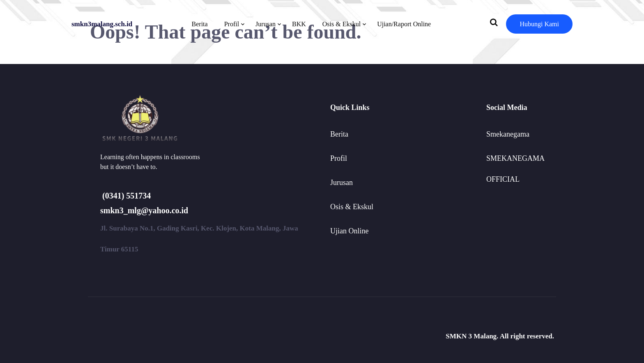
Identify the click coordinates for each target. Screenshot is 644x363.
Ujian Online (349, 231)
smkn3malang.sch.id (102, 24)
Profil (232, 24)
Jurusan (266, 24)
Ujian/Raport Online (404, 24)
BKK (299, 24)
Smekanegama (508, 134)
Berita (200, 24)
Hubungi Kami (539, 24)
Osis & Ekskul (342, 24)
